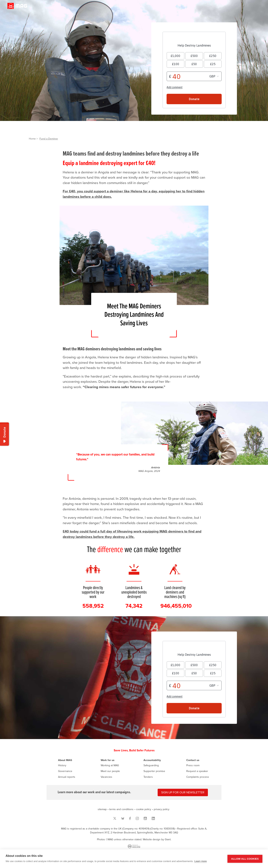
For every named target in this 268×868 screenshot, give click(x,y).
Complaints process (198, 777)
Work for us (108, 760)
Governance (65, 771)
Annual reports (67, 777)
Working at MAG (110, 765)
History (62, 765)
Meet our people (110, 771)
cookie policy (144, 809)
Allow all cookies (245, 859)
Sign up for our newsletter (183, 792)
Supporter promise (154, 771)
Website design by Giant (157, 839)
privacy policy (162, 809)
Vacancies (106, 777)
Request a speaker (197, 771)
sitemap (102, 809)
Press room (193, 765)
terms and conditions (121, 809)
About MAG (65, 760)
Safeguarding (151, 765)
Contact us (193, 760)
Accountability (152, 760)
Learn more (200, 861)
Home (32, 139)
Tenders (148, 777)
